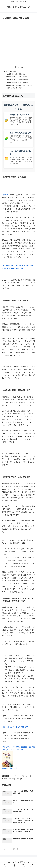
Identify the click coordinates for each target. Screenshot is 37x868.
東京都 (31, 776)
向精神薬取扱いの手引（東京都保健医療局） (17, 727)
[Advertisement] (18, 43)
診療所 (11, 779)
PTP (17, 776)
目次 (16, 67)
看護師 (5, 779)
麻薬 (23, 779)
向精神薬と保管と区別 (13, 71)
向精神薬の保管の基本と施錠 (16, 74)
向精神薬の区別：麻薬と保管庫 (17, 77)
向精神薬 (5, 195)
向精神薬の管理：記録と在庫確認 (18, 82)
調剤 (18, 779)
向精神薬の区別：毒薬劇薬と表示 (18, 80)
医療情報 (5, 776)
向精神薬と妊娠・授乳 (9, 768)
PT (12, 776)
